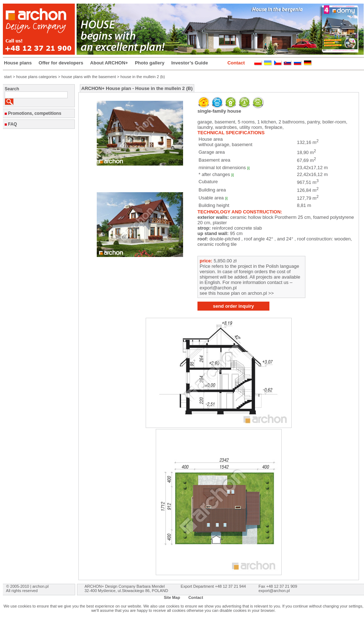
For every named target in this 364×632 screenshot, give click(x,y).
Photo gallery (150, 63)
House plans (18, 63)
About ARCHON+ (109, 63)
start (8, 77)
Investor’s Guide (190, 63)
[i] (248, 168)
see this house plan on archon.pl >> (237, 293)
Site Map (172, 597)
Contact (236, 63)
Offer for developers (61, 63)
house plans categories (37, 77)
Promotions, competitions (35, 113)
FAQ (12, 124)
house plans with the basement (89, 77)
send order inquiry (233, 306)
